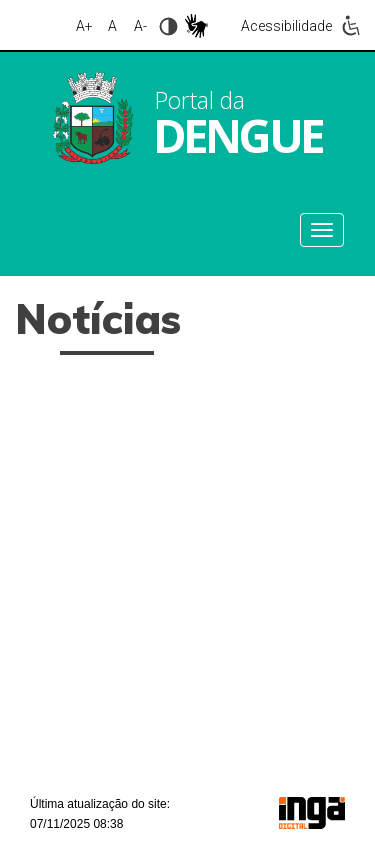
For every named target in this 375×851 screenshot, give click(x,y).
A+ (84, 26)
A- (140, 26)
